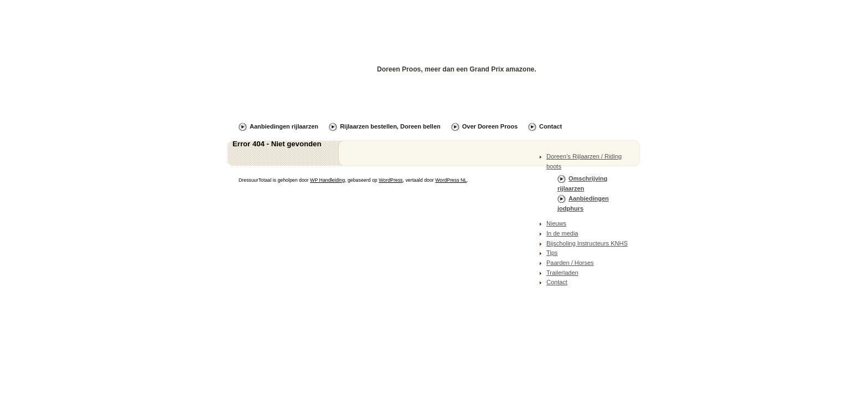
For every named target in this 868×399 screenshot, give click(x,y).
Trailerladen (562, 273)
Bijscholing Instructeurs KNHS (587, 243)
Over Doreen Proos (490, 126)
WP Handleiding (327, 180)
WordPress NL (451, 180)
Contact (551, 126)
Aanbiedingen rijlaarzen (284, 126)
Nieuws (556, 223)
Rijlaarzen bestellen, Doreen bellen (390, 126)
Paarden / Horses (570, 263)
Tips (552, 253)
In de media (562, 233)
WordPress (391, 180)
